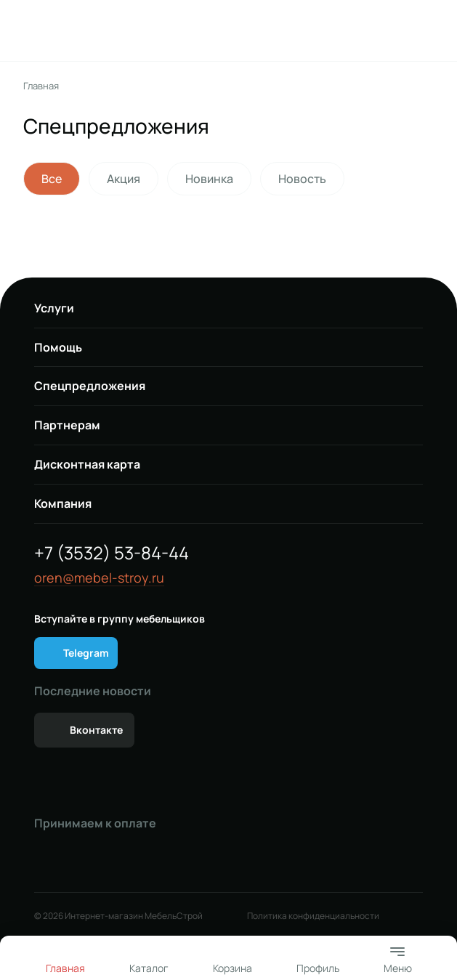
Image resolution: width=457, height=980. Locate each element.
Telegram (86, 653)
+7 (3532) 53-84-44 (112, 552)
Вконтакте (96, 730)
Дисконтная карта (87, 464)
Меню (398, 959)
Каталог (149, 968)
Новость (302, 179)
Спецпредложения (90, 386)
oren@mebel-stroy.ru (99, 578)
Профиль (318, 968)
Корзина (232, 968)
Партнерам (67, 425)
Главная (41, 86)
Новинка (209, 179)
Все (52, 179)
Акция (124, 179)
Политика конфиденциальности (313, 916)
